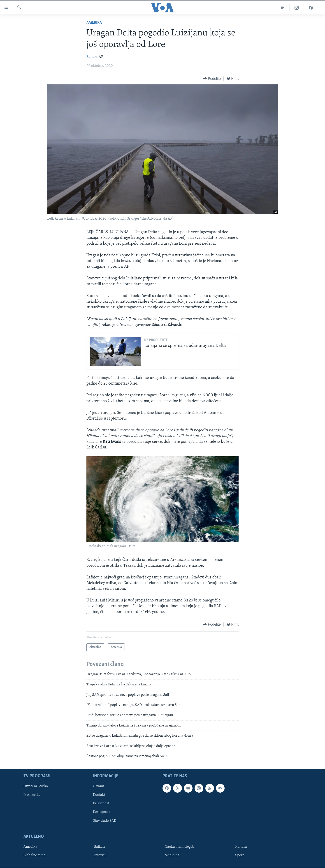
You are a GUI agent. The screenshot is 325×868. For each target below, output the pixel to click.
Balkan (99, 847)
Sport (239, 855)
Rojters (92, 57)
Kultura (241, 847)
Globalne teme (34, 855)
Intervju (100, 855)
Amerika (94, 23)
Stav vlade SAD (105, 821)
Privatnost (101, 804)
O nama (99, 787)
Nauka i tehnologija (180, 847)
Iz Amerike (32, 795)
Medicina (172, 855)
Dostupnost (102, 812)
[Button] (212, 79)
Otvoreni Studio (36, 787)
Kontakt (99, 795)
